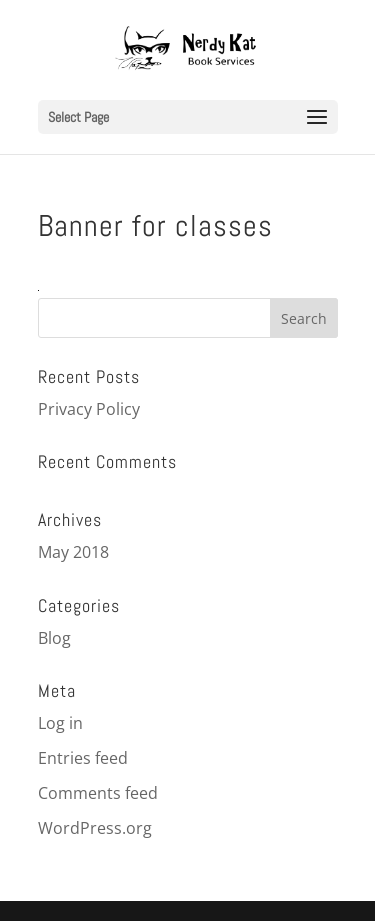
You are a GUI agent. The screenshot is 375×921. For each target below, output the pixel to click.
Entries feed (83, 758)
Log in (60, 723)
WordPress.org (95, 828)
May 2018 (73, 552)
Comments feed (98, 793)
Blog (54, 638)
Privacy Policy (89, 409)
